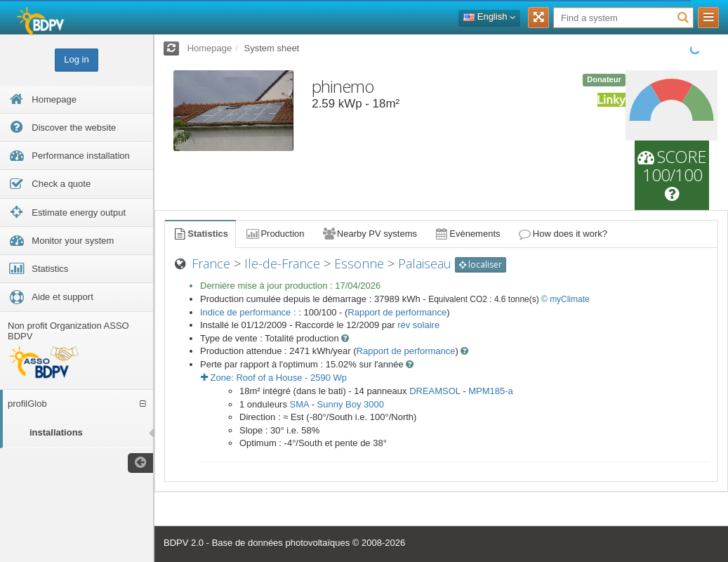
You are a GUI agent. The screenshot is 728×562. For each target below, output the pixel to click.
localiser (481, 264)
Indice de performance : (249, 312)
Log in (76, 59)
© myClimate (565, 299)
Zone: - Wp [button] (274, 378)
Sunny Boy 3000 (351, 404)
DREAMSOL (435, 391)
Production (274, 234)
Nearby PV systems (369, 234)
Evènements (467, 234)
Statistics (200, 234)
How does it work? (563, 234)
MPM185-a (491, 391)
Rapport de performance (397, 312)
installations (56, 432)
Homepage (210, 48)
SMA (299, 404)
